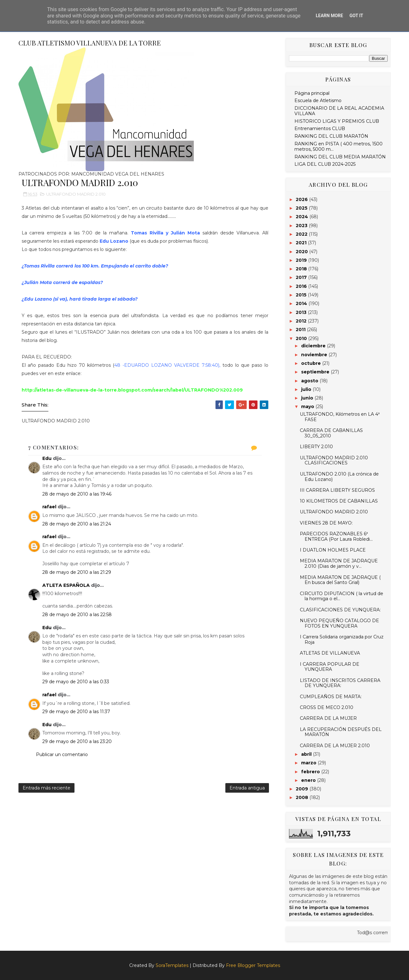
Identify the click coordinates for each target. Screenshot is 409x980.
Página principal (312, 93)
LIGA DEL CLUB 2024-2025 (325, 164)
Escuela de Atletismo (318, 101)
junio (308, 398)
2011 (301, 330)
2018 (302, 269)
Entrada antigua (247, 788)
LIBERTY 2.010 (316, 447)
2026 (302, 199)
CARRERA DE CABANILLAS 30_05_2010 (331, 433)
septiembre (316, 372)
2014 (302, 303)
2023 (302, 226)
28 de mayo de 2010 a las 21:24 (77, 524)
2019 (302, 260)
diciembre (314, 346)
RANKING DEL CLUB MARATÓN (331, 136)
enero (309, 780)
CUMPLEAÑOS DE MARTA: (331, 697)
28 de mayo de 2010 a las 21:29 (77, 572)
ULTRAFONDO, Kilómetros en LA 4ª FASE (340, 417)
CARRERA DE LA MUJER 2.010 (335, 746)
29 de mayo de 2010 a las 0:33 (76, 682)
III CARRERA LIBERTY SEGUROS (337, 490)
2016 (302, 286)
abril (307, 754)
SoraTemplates (172, 965)
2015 (302, 295)
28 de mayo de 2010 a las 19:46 (77, 494)
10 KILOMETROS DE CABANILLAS (339, 501)
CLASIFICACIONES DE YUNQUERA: (340, 610)
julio (307, 389)
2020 (302, 252)
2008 (303, 797)
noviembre (315, 355)
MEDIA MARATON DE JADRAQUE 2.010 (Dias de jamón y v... (339, 563)
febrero (311, 772)
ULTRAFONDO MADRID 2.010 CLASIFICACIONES (334, 460)
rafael (49, 507)
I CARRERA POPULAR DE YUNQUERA (330, 667)
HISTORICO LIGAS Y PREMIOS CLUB (337, 121)
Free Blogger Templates (253, 965)
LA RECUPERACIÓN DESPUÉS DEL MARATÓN (341, 732)
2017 (302, 277)
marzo (309, 763)
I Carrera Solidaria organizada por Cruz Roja (342, 639)
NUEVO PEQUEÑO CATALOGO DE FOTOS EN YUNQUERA (339, 623)
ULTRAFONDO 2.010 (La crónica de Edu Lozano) (339, 477)
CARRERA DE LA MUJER (328, 718)
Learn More (329, 16)
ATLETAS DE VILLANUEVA (330, 653)
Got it (356, 16)
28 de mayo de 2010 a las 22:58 (77, 615)
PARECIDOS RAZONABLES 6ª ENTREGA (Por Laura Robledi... (336, 536)
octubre (312, 363)
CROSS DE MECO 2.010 (327, 707)
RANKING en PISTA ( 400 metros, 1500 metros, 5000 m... (338, 146)
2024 (303, 217)
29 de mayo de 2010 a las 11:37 (76, 712)
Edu (47, 458)
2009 (303, 789)
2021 (302, 243)
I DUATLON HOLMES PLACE (333, 550)
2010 (302, 338)
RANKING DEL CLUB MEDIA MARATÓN (340, 157)
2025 (302, 208)
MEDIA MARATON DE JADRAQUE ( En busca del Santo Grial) (340, 580)
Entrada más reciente (46, 788)
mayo (308, 407)
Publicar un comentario (62, 754)
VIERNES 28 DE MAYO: (326, 523)
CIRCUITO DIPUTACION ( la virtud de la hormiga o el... (342, 596)
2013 (302, 312)
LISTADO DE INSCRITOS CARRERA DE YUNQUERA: (340, 683)
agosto (310, 381)
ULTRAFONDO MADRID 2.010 (76, 194)
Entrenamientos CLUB (320, 129)
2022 (302, 234)
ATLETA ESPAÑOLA (66, 585)
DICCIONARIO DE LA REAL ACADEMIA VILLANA (339, 111)
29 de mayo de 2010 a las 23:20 (77, 741)
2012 (302, 321)
